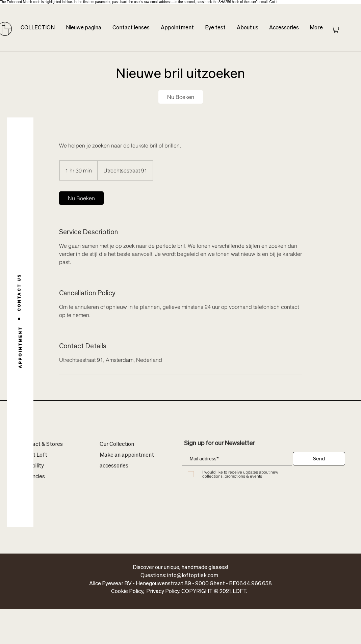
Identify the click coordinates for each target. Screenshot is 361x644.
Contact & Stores (42, 444)
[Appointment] (20, 347)
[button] (336, 29)
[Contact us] (19, 293)
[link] (181, 97)
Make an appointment (127, 454)
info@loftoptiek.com (193, 575)
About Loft (34, 454)
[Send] (319, 459)
